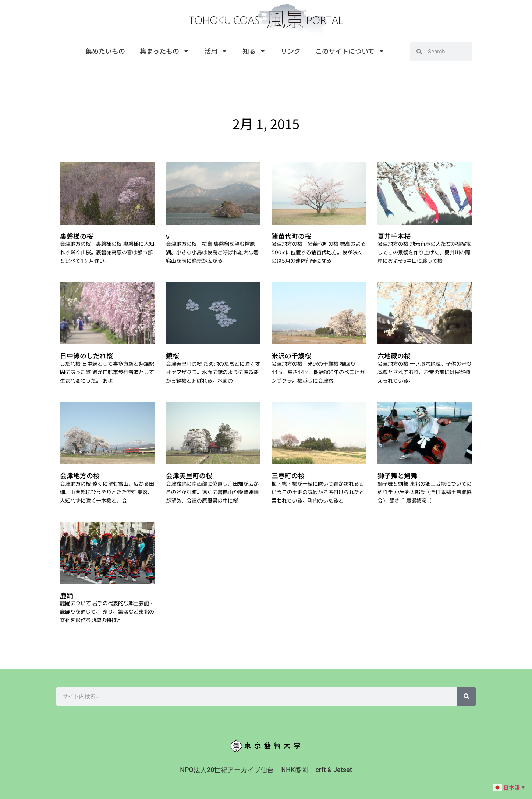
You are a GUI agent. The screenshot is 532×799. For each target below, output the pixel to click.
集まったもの (165, 51)
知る (254, 51)
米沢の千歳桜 (291, 355)
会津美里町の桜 (189, 475)
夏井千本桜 (394, 236)
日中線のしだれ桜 (86, 355)
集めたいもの (105, 51)
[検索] (467, 696)
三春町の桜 (288, 475)
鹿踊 (67, 595)
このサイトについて (350, 51)
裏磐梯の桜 (77, 236)
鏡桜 (173, 355)
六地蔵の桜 (394, 355)
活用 (216, 51)
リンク (291, 51)
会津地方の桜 (80, 475)
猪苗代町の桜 (291, 236)
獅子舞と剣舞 (397, 475)
